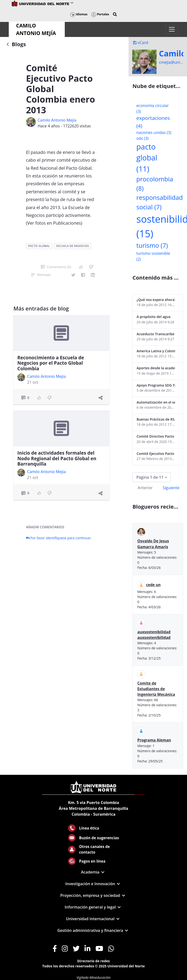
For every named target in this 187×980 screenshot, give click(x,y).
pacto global (39, 246)
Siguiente (171, 488)
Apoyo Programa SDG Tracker (156, 385)
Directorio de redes (93, 961)
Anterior (145, 488)
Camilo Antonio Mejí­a (57, 120)
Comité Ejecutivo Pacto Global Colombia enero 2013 (156, 454)
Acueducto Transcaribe (155, 334)
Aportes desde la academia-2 (156, 368)
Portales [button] (100, 14)
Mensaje (41, 275)
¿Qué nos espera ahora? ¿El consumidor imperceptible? (156, 300)
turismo (152, 245)
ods (142, 138)
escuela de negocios (73, 246)
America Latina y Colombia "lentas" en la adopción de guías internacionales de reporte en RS (156, 351)
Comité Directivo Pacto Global (156, 436)
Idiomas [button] (79, 14)
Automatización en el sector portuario (156, 402)
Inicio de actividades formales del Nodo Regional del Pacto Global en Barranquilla (57, 459)
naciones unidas (154, 132)
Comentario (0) (56, 267)
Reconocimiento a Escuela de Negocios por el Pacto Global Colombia (51, 363)
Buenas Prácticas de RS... (156, 419)
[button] (115, 14)
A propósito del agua (154, 317)
